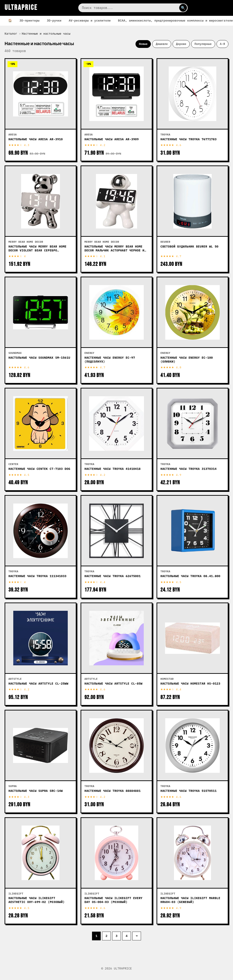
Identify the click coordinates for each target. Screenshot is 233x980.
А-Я (222, 44)
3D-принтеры (30, 20)
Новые (143, 44)
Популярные (203, 44)
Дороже (181, 44)
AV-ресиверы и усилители (90, 20)
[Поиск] (133, 8)
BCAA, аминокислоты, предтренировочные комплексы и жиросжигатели (175, 20)
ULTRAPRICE (21, 8)
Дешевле (162, 44)
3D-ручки (54, 20)
